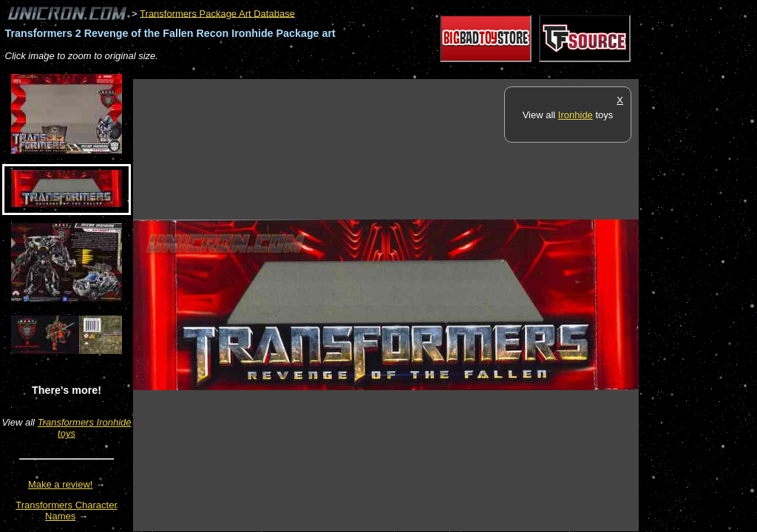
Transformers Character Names (67, 511)
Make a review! (60, 484)
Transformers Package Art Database (217, 13)
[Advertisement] (402, 71)
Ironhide (576, 115)
